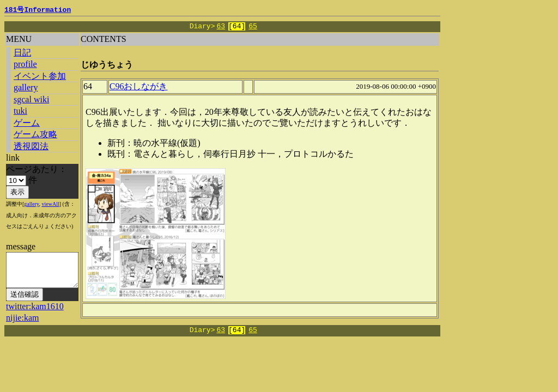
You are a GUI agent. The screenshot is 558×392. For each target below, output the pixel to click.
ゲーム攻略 (35, 134)
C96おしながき (146, 90)
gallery (26, 87)
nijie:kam (22, 324)
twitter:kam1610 (35, 313)
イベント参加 (40, 76)
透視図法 (31, 146)
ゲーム (27, 123)
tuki (20, 111)
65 (253, 27)
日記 (22, 53)
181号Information (38, 10)
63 (221, 27)
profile (25, 64)
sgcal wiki (31, 99)
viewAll (50, 204)
